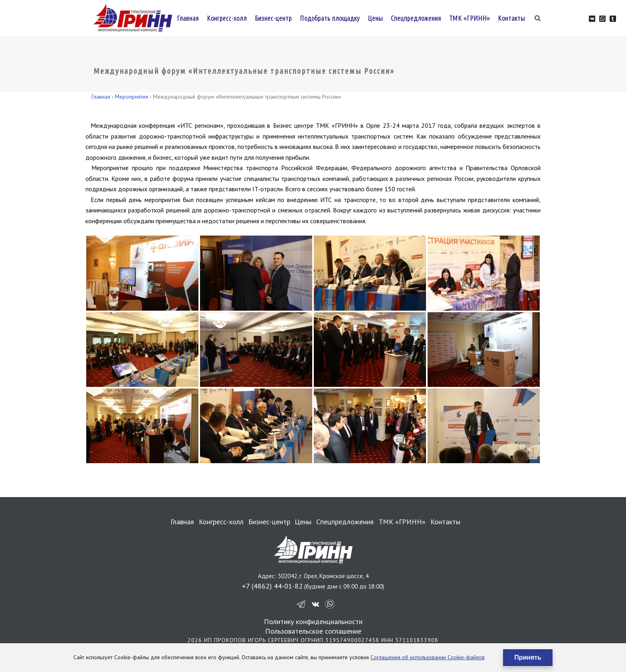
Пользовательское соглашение (313, 631)
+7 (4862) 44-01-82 (272, 586)
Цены (375, 18)
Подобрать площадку (330, 18)
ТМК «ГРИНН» (469, 18)
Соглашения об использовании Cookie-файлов (428, 657)
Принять (528, 657)
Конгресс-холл (227, 18)
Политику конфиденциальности (313, 621)
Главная (188, 18)
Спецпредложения (416, 18)
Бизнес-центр (273, 18)
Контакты (511, 18)
